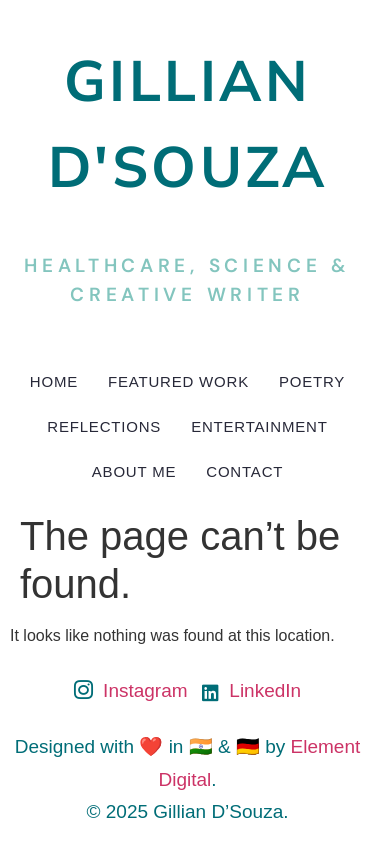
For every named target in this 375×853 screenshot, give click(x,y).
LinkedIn (251, 690)
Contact (244, 471)
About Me (134, 471)
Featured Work (178, 381)
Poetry (312, 381)
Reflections (104, 426)
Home (54, 381)
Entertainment (259, 426)
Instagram (131, 692)
